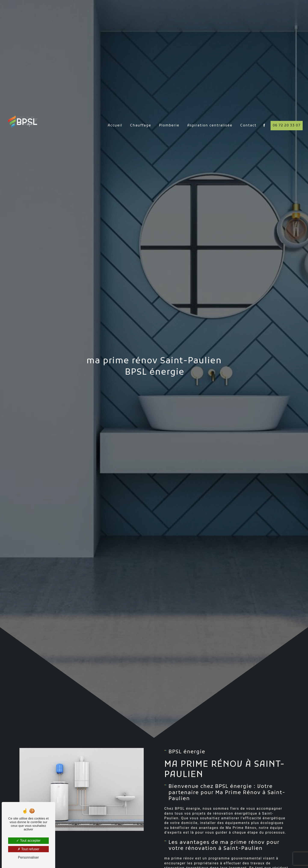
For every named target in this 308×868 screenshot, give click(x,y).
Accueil (115, 116)
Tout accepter (28, 841)
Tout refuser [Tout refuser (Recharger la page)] (28, 849)
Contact (248, 116)
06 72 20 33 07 (287, 116)
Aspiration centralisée (210, 116)
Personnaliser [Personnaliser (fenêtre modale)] (28, 857)
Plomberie (169, 116)
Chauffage (141, 116)
